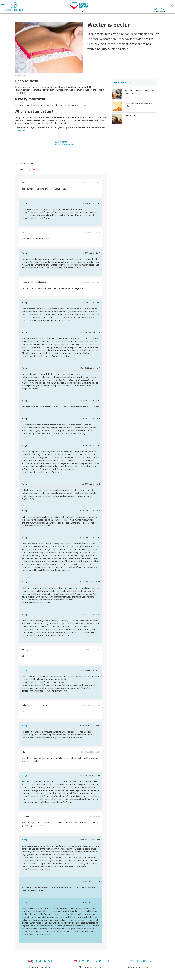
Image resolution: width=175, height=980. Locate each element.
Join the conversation (64, 145)
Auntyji (24, 670)
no (34, 170)
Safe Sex (18, 18)
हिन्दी (86, 11)
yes (22, 170)
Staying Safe (130, 115)
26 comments (61, 142)
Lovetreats (20, 130)
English (77, 11)
